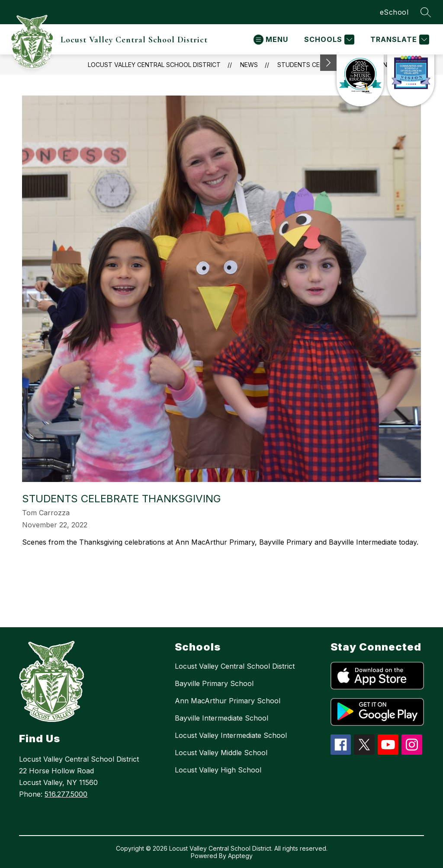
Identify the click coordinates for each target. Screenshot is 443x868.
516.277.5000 (66, 794)
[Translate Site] (399, 40)
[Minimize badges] (328, 63)
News (249, 65)
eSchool (394, 12)
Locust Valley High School (218, 770)
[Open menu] (271, 40)
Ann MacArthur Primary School (228, 701)
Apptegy (240, 856)
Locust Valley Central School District (235, 666)
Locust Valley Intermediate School (231, 735)
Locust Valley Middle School (221, 753)
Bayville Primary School (214, 683)
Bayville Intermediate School (221, 718)
